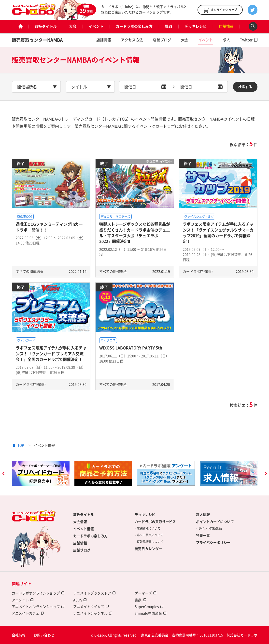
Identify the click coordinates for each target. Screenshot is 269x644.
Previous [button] (3, 474)
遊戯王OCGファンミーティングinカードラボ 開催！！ (49, 227)
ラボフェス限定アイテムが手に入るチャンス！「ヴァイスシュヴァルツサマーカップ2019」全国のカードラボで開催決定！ (218, 233)
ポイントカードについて (215, 521)
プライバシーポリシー (213, 542)
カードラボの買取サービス (155, 521)
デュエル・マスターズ (115, 217)
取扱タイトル (46, 26)
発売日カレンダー (148, 548)
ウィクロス (108, 340)
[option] (41, 473)
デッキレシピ (196, 26)
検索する (245, 87)
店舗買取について (149, 528)
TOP (21, 445)
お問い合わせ (44, 635)
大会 (73, 26)
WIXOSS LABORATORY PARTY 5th (131, 348)
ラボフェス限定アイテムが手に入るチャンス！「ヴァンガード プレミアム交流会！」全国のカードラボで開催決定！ (51, 353)
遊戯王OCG (25, 217)
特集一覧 (203, 535)
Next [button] (266, 474)
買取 (169, 26)
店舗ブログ (162, 40)
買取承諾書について (150, 542)
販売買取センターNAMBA (37, 40)
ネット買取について (150, 535)
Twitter (246, 40)
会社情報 (19, 635)
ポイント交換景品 (210, 528)
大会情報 (80, 521)
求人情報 (203, 514)
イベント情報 (84, 529)
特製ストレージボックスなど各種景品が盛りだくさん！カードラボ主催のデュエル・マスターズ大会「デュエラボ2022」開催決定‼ (135, 233)
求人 (227, 40)
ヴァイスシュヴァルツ (199, 217)
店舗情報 (226, 26)
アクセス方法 (132, 40)
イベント (96, 26)
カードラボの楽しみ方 (134, 26)
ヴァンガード (26, 340)
